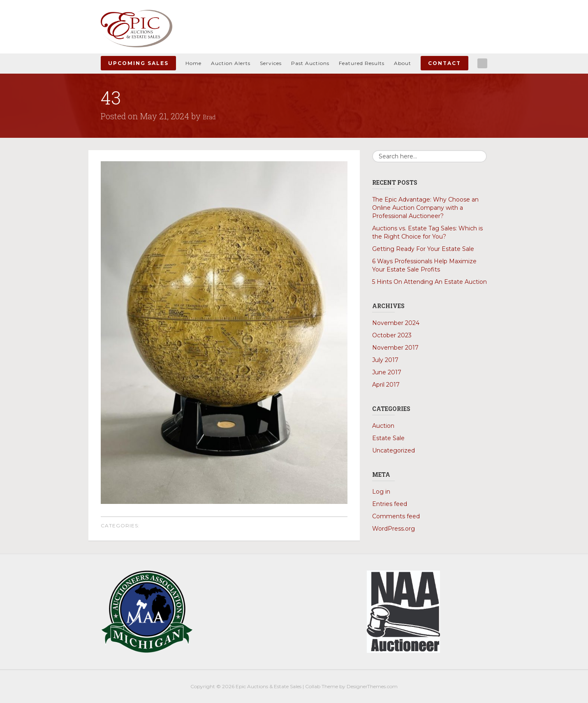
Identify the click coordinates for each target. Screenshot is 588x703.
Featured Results (362, 63)
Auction (383, 426)
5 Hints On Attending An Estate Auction (429, 282)
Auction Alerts (231, 63)
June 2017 (387, 372)
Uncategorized (394, 450)
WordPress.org (394, 529)
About (403, 63)
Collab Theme (322, 686)
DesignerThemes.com (372, 686)
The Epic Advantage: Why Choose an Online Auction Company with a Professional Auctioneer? (425, 208)
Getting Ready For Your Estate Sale (423, 249)
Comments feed (396, 516)
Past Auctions (310, 63)
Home (193, 63)
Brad (211, 116)
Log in (381, 492)
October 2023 (392, 335)
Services (271, 63)
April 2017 (386, 385)
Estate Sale (388, 438)
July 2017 (385, 360)
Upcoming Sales (138, 63)
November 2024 (396, 323)
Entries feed (390, 504)
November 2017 (395, 348)
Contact (444, 63)
